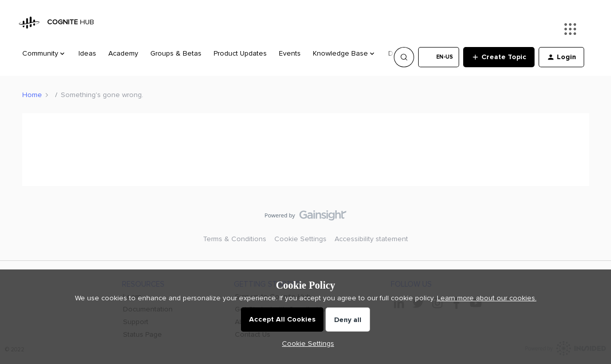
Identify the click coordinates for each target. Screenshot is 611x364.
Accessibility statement (371, 239)
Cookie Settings (300, 239)
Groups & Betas (176, 53)
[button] (439, 57)
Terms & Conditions (235, 239)
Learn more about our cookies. (487, 298)
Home (32, 95)
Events (290, 53)
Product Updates (240, 53)
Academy (123, 53)
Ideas (87, 53)
